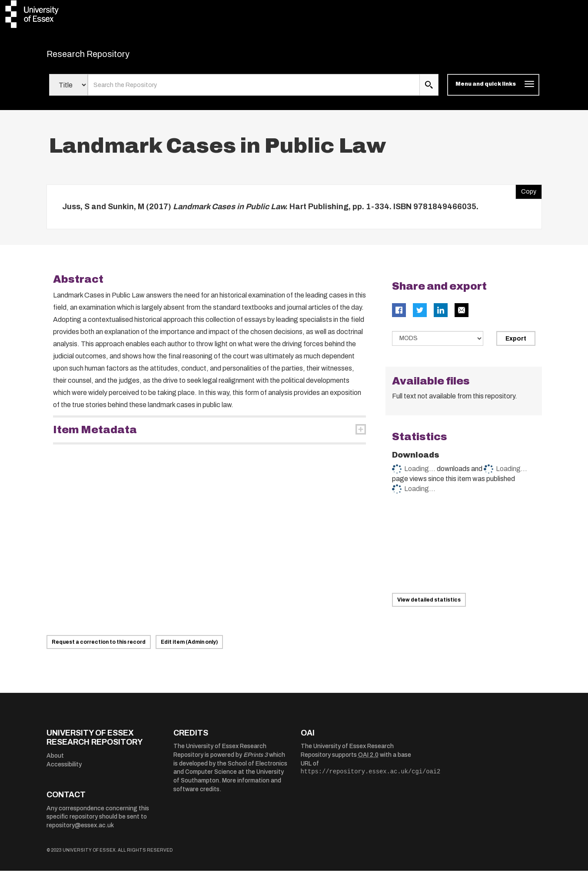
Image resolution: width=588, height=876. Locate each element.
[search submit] (429, 90)
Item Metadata (95, 435)
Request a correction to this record (99, 647)
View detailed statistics (429, 605)
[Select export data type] (438, 344)
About (55, 761)
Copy (526, 195)
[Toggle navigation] (493, 90)
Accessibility (64, 770)
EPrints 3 (256, 761)
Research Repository (108, 57)
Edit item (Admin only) (189, 647)
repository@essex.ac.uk (80, 831)
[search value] (254, 90)
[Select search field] (68, 90)
